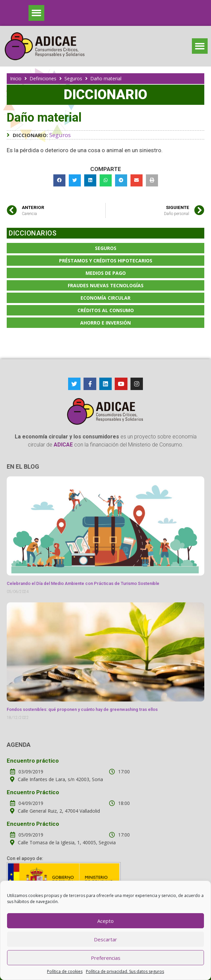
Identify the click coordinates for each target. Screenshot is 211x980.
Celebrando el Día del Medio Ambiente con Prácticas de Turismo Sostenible (83, 583)
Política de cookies (65, 971)
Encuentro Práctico (33, 792)
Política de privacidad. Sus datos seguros (125, 971)
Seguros (73, 78)
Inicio (16, 78)
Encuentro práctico (33, 761)
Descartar (105, 939)
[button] (36, 13)
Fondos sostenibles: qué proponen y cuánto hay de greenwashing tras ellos (82, 709)
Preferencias (106, 958)
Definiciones (43, 78)
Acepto (105, 921)
